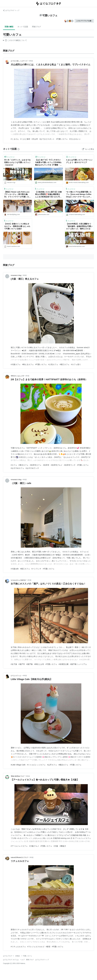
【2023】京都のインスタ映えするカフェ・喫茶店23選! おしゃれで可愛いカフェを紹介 (17, 226)
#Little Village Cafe (18, 765)
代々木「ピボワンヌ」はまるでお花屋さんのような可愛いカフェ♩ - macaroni (17, 162)
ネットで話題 (23, 27)
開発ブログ (30, 960)
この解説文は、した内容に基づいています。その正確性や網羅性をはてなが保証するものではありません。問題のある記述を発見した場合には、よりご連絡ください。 (15, 41)
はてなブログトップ (42, 960)
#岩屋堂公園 (64, 664)
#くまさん (15, 139)
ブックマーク (9, 157)
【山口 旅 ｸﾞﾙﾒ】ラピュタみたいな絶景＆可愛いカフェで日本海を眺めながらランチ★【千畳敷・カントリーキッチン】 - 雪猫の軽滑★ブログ (48, 163)
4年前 (25, 480)
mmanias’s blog (16, 275)
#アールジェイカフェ (19, 846)
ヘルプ (22, 960)
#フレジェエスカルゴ (36, 947)
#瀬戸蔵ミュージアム (78, 664)
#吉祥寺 (46, 465)
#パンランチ (36, 569)
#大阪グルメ (34, 846)
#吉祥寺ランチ (70, 465)
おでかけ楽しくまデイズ (19, 61)
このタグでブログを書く (84, 21)
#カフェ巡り (76, 364)
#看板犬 (63, 846)
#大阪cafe (15, 569)
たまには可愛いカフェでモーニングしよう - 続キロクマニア (79, 161)
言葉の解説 (9, 27)
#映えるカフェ (28, 364)
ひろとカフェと (16, 676)
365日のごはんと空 (17, 376)
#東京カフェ (23, 465)
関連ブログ (37, 27)
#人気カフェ (53, 364)
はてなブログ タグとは (11, 960)
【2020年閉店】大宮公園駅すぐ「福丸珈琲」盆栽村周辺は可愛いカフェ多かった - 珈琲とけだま (79, 226)
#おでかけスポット (47, 139)
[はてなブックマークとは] (18, 149)
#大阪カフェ (16, 364)
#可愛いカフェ (62, 139)
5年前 (28, 776)
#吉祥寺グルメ (57, 465)
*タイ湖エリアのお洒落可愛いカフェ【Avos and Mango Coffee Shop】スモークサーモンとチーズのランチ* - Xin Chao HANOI (79, 195)
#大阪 (56, 846)
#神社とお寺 (39, 664)
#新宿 (48, 947)
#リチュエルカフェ (18, 947)
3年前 (31, 61)
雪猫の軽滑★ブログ (18, 776)
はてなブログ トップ (11, 10)
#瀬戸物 (30, 664)
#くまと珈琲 (25, 139)
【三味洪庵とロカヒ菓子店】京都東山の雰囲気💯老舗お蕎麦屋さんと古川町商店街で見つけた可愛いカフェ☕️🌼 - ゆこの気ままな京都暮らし (48, 195)
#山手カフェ (52, 765)
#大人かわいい (75, 139)
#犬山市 (35, 139)
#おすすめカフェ (17, 468)
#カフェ (14, 465)
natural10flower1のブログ (19, 857)
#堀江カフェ (65, 364)
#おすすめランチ (32, 468)
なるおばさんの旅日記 (18, 580)
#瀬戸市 (22, 664)
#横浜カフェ (63, 765)
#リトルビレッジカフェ (36, 765)
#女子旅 (14, 664)
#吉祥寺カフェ (36, 465)
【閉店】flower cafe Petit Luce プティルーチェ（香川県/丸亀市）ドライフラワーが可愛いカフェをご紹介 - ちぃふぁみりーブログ (18, 195)
